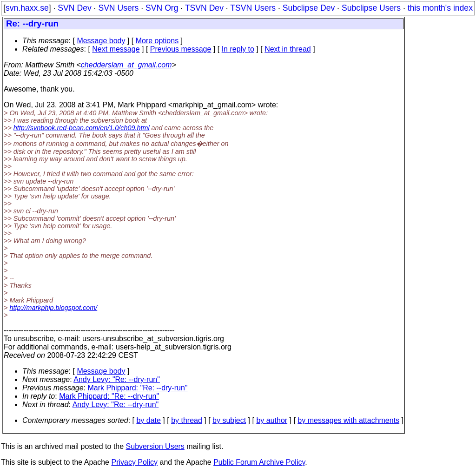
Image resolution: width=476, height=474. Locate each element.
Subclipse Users (371, 8)
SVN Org (162, 8)
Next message (116, 49)
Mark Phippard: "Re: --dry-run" (138, 388)
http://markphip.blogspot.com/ (53, 308)
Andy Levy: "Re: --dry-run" (117, 379)
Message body (101, 41)
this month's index (440, 8)
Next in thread (288, 49)
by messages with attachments (348, 420)
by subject (229, 420)
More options (157, 41)
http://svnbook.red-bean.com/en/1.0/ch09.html (82, 128)
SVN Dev (74, 8)
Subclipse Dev (309, 8)
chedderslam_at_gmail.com (126, 65)
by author (272, 420)
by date (148, 420)
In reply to (238, 49)
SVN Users (118, 8)
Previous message (181, 49)
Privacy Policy (134, 462)
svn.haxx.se (27, 8)
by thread (187, 420)
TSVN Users (253, 8)
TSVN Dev (204, 8)
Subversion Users (155, 446)
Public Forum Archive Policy (259, 462)
